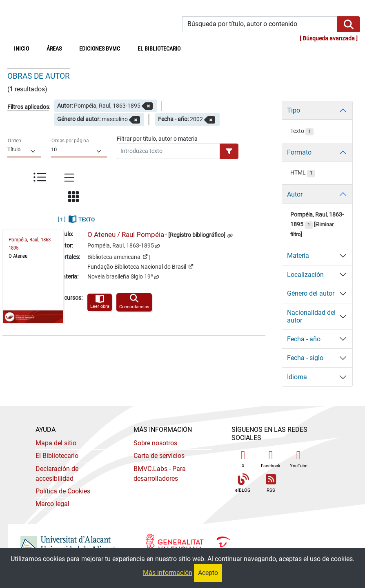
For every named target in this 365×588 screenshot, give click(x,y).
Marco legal (52, 504)
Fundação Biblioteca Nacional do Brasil (140, 266)
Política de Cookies (63, 491)
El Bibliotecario (57, 456)
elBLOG (243, 483)
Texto (302, 131)
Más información (168, 573)
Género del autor (311, 293)
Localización (305, 275)
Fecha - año (304, 339)
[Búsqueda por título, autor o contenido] (260, 24)
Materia (298, 255)
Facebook (271, 459)
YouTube (299, 459)
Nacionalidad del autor (311, 316)
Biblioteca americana (117, 256)
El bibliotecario (159, 49)
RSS (271, 483)
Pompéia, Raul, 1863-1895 (121, 246)
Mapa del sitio (56, 443)
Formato (299, 152)
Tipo (294, 110)
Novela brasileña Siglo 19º (120, 277)
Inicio (26, 48)
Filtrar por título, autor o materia (157, 139)
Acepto (208, 573)
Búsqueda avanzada (329, 39)
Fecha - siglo (305, 358)
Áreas (54, 49)
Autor (295, 194)
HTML (303, 173)
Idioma (297, 377)
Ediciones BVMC (100, 49)
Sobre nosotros (155, 443)
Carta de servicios (159, 456)
